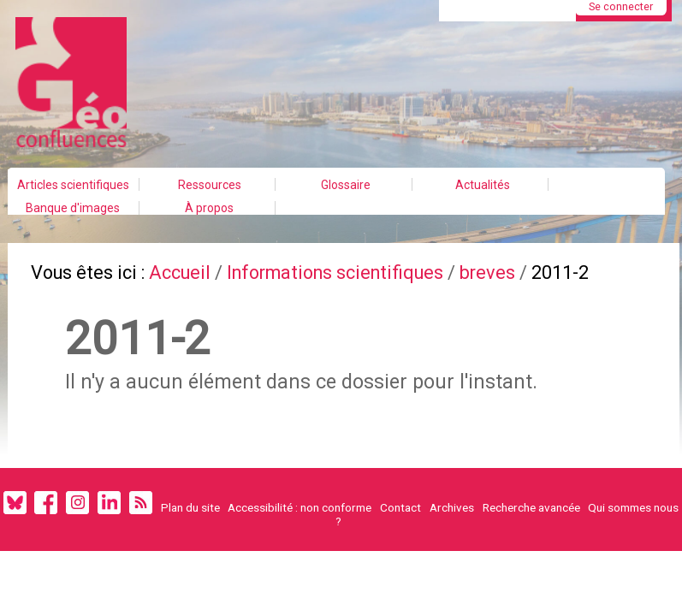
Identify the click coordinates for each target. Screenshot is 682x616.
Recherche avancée (531, 507)
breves (487, 272)
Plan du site (190, 507)
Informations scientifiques (335, 272)
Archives (452, 507)
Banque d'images (73, 208)
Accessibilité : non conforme (299, 507)
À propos (209, 208)
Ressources (210, 185)
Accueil (180, 272)
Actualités (483, 185)
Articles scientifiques (73, 185)
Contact (400, 507)
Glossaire (346, 185)
